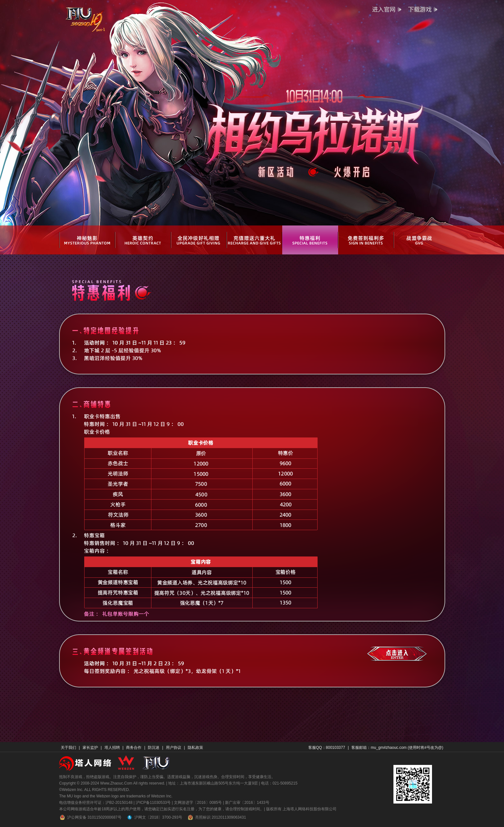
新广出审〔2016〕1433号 (247, 803)
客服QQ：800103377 (327, 748)
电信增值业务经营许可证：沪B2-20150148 (96, 803)
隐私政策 (195, 748)
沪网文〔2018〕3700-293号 (154, 817)
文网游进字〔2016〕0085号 (198, 803)
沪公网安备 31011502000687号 (90, 817)
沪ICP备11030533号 (153, 803)
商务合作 (134, 748)
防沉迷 (154, 748)
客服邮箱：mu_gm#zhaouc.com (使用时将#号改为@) (397, 748)
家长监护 (90, 748)
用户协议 (174, 748)
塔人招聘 (112, 748)
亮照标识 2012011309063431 (216, 817)
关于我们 (68, 748)
